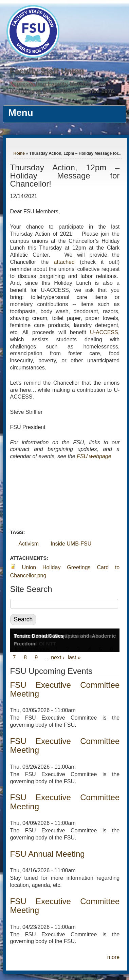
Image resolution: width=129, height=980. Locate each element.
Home (19, 153)
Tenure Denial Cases (39, 636)
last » (74, 657)
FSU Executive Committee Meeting (65, 689)
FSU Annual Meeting (48, 854)
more (113, 957)
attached (67, 262)
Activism (29, 544)
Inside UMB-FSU (71, 544)
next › (58, 657)
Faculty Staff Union (47, 71)
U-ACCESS (104, 332)
